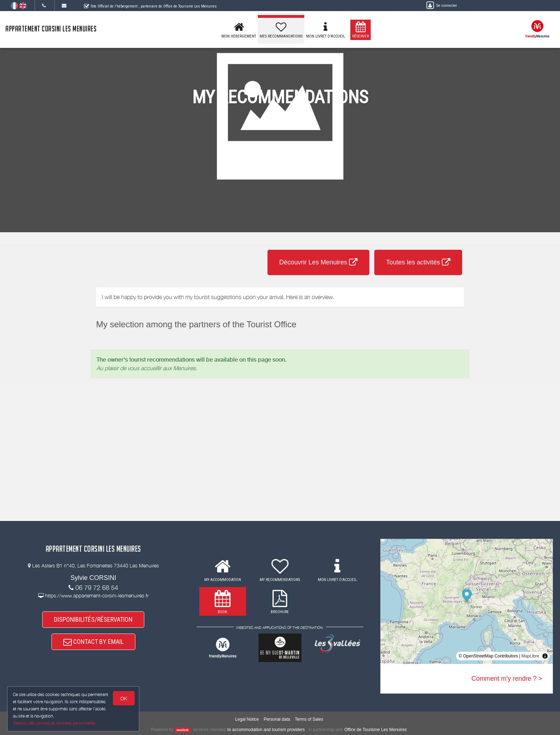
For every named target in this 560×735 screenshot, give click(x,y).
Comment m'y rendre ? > (507, 679)
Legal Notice (247, 719)
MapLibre (530, 656)
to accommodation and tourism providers (266, 730)
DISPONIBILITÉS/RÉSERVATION (93, 619)
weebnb (182, 730)
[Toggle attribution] (545, 656)
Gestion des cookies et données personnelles (54, 723)
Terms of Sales (309, 719)
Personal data (277, 719)
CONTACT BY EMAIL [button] (93, 642)
